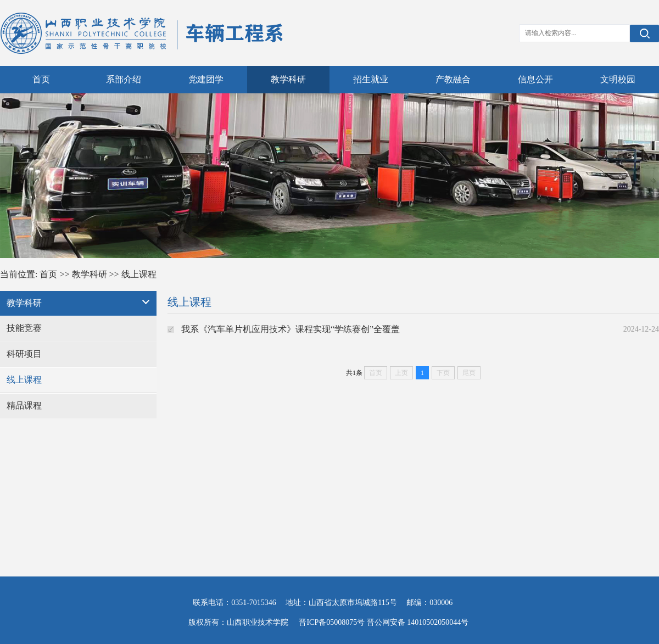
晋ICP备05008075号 (332, 622)
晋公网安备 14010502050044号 (418, 622)
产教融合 (453, 79)
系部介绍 (124, 79)
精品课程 (24, 405)
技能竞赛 (24, 328)
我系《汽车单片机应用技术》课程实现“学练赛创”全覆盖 (291, 329)
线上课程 (139, 274)
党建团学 (206, 79)
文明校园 (618, 79)
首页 (41, 79)
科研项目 (24, 354)
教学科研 (288, 79)
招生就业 (371, 79)
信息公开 (535, 79)
